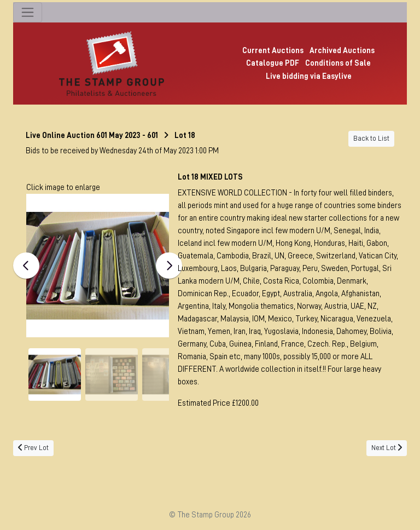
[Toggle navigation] (28, 12)
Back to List (371, 139)
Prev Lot (33, 448)
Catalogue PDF (273, 63)
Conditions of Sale (338, 63)
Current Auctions (273, 50)
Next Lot (387, 448)
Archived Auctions (342, 50)
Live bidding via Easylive (309, 76)
